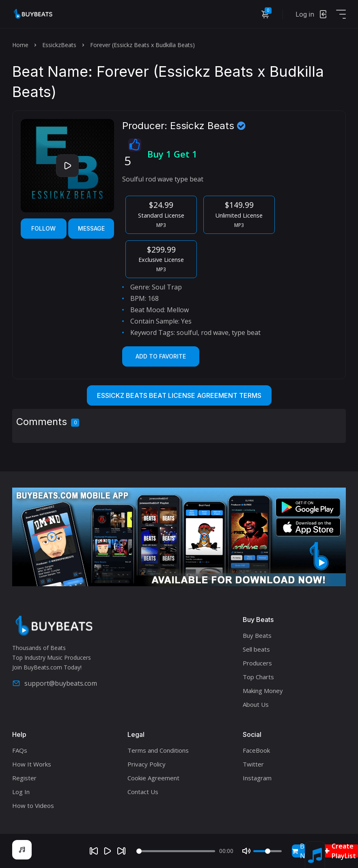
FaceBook (256, 750)
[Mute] (246, 851)
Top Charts (258, 677)
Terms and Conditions (158, 750)
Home (20, 45)
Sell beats (256, 649)
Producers (257, 663)
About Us (256, 704)
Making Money (263, 691)
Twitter (253, 764)
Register (24, 778)
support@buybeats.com (55, 683)
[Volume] (267, 851)
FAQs (20, 750)
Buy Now (303, 851)
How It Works (32, 764)
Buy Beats (257, 635)
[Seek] (176, 851)
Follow (43, 228)
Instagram (257, 778)
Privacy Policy (147, 764)
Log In (21, 792)
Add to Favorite (161, 356)
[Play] (108, 851)
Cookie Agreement (153, 778)
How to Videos (33, 805)
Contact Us (143, 792)
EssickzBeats (59, 45)
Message (91, 228)
